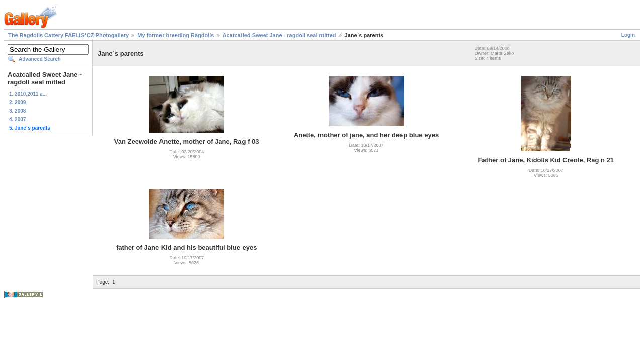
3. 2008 (17, 111)
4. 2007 (17, 119)
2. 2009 (17, 102)
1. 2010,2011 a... (28, 94)
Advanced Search (40, 59)
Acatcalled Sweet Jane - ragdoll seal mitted (279, 35)
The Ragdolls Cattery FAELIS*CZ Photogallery (68, 35)
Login (628, 35)
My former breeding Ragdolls (176, 35)
